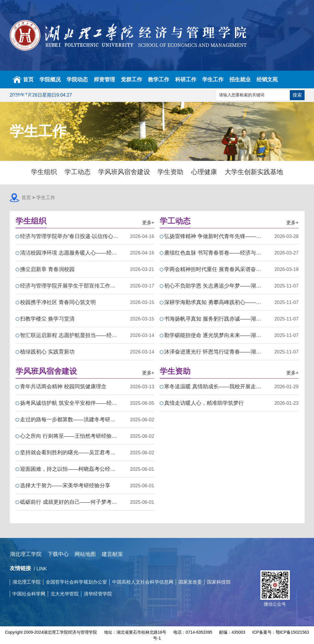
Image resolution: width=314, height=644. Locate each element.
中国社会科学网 (29, 594)
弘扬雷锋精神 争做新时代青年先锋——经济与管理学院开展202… (214, 236)
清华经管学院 (98, 594)
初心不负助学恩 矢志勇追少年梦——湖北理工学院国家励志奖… (214, 286)
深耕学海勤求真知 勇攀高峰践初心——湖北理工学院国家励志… (214, 302)
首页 (23, 80)
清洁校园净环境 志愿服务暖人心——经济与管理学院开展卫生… (69, 253)
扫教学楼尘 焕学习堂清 (47, 319)
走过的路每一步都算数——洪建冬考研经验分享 (69, 420)
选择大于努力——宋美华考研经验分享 (65, 486)
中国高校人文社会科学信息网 (143, 582)
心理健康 (204, 172)
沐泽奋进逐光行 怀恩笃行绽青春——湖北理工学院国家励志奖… (214, 352)
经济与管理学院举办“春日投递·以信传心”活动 (69, 236)
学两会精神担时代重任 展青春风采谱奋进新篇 (214, 269)
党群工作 (131, 80)
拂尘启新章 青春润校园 (47, 269)
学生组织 (44, 172)
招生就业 (240, 80)
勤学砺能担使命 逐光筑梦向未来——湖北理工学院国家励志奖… (214, 335)
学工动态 (78, 172)
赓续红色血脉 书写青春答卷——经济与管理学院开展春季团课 (214, 253)
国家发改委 (190, 582)
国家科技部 (219, 582)
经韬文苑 (267, 80)
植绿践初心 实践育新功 (47, 352)
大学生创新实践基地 (254, 172)
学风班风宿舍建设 (124, 172)
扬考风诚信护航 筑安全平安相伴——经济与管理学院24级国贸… (69, 403)
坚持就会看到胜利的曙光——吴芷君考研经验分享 (69, 453)
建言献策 (112, 554)
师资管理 (104, 80)
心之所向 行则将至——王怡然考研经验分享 (69, 436)
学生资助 (170, 172)
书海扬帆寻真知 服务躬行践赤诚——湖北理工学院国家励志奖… (214, 319)
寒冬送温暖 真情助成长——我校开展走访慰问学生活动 (214, 387)
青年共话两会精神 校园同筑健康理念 (63, 387)
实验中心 (23, 98)
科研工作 (186, 80)
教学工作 (159, 80)
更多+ (148, 223)
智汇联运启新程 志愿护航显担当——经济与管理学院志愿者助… (69, 335)
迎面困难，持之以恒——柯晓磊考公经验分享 (69, 469)
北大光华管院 (65, 594)
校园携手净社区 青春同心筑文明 (58, 302)
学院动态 (77, 80)
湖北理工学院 (26, 554)
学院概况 (50, 80)
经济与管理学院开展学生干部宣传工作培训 (69, 286)
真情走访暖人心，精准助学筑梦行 (204, 403)
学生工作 (213, 80)
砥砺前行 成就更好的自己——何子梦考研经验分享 (69, 502)
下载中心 (58, 554)
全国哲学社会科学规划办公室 (76, 582)
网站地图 (85, 554)
